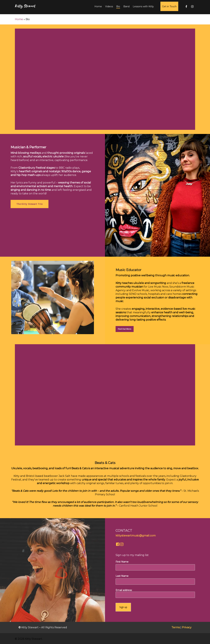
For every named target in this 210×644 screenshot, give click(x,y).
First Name (122, 562)
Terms (176, 627)
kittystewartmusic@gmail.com (136, 536)
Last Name (122, 576)
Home (19, 19)
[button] (30, 204)
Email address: (155, 593)
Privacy (187, 627)
